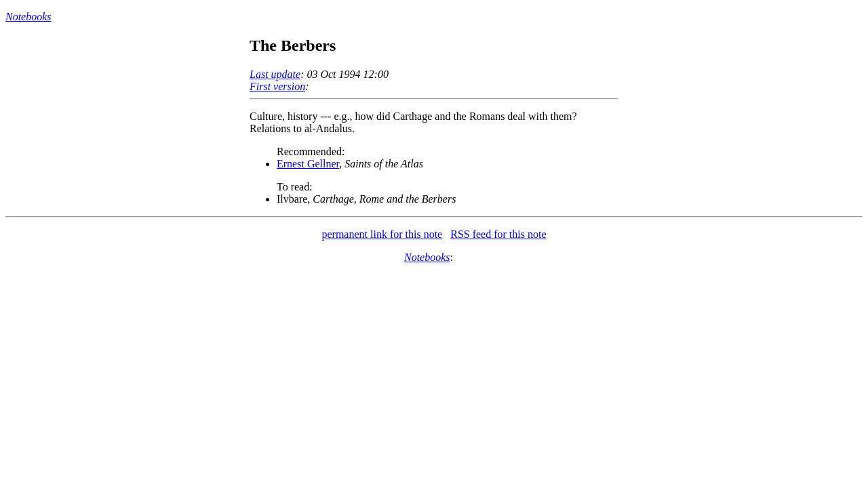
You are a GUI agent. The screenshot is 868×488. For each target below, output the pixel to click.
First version (277, 86)
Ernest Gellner (308, 164)
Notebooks (28, 17)
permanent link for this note (382, 234)
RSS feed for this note (498, 234)
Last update (275, 74)
